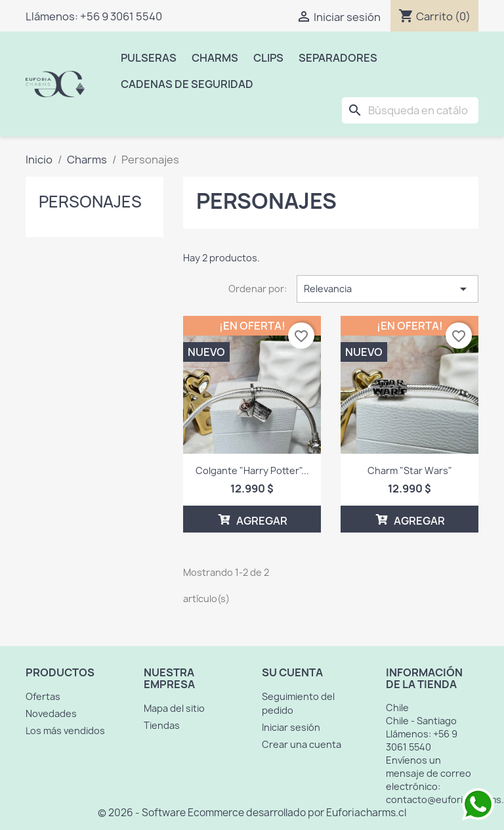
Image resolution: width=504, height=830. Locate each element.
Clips (268, 58)
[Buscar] (410, 110)
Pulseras (149, 58)
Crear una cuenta (302, 744)
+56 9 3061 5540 (121, 16)
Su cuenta (292, 672)
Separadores (338, 58)
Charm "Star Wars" (410, 470)
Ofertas (43, 696)
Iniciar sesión (291, 727)
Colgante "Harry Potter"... (252, 470)
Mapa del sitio (174, 708)
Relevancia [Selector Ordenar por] (388, 289)
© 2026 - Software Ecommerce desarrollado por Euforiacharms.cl (252, 813)
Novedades (51, 713)
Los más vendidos (65, 731)
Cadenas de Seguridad (187, 84)
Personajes (90, 202)
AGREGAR (252, 519)
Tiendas (162, 725)
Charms (215, 58)
